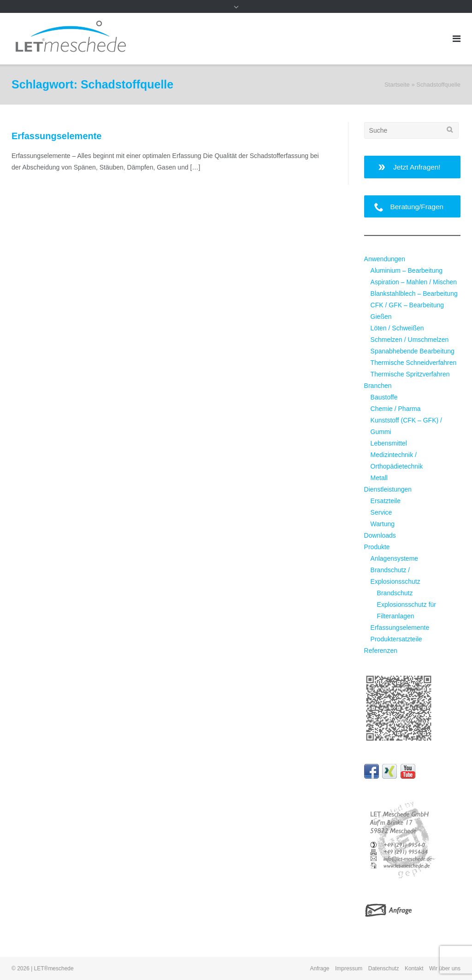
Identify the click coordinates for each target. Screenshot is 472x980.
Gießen (381, 317)
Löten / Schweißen (397, 328)
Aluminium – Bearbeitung (407, 270)
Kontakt (414, 968)
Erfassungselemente (56, 136)
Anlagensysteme (395, 558)
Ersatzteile (386, 501)
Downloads (380, 535)
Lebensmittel (389, 443)
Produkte (377, 547)
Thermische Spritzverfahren (410, 374)
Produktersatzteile (396, 639)
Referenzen (381, 651)
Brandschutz (395, 593)
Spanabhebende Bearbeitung (413, 351)
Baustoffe (384, 397)
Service (381, 512)
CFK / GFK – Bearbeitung (407, 305)
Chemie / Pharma (396, 409)
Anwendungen (385, 259)
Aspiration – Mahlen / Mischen (414, 282)
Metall (379, 478)
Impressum (349, 968)
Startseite (397, 85)
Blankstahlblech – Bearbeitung (414, 293)
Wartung (383, 524)
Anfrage (320, 968)
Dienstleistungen (388, 489)
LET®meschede (54, 968)
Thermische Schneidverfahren (414, 363)
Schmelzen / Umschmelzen (410, 340)
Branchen (378, 386)
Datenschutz (384, 968)
